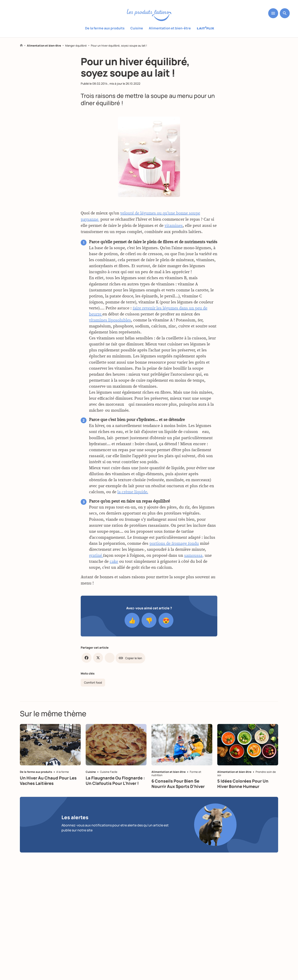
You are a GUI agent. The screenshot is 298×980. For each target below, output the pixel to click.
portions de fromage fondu (174, 548)
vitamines (174, 231)
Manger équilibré (76, 46)
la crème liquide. (133, 497)
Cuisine (137, 28)
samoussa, (194, 560)
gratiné (96, 560)
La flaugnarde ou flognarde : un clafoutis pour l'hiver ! (115, 781)
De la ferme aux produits (105, 28)
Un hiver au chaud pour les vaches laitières (48, 781)
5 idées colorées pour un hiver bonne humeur (243, 784)
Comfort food (93, 682)
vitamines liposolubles (110, 325)
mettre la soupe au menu (159, 96)
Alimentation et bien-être (170, 28)
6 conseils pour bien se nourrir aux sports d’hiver (178, 784)
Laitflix (206, 28)
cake (114, 566)
